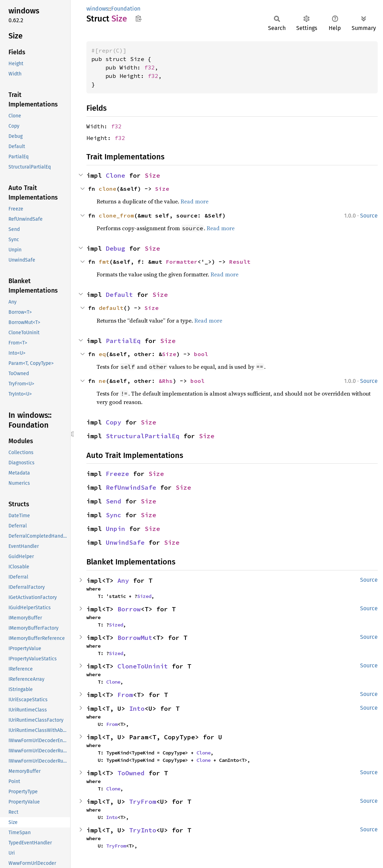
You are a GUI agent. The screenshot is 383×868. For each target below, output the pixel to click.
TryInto (143, 830)
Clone (115, 175)
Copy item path (138, 18)
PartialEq (123, 341)
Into (137, 708)
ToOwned (131, 773)
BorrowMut (135, 638)
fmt (104, 262)
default (111, 308)
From (125, 695)
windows (97, 9)
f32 (150, 67)
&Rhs (166, 381)
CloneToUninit (143, 666)
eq (102, 354)
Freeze (117, 474)
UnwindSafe (125, 542)
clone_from (116, 215)
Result (240, 262)
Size (152, 175)
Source (369, 216)
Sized (144, 596)
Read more (194, 201)
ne (102, 381)
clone (108, 189)
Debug (115, 248)
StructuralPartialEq (143, 436)
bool (201, 354)
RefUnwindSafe (131, 487)
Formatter (182, 262)
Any (123, 580)
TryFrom (143, 802)
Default (119, 295)
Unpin (115, 529)
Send (114, 501)
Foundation (126, 9)
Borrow (129, 609)
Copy (114, 422)
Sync (114, 515)
